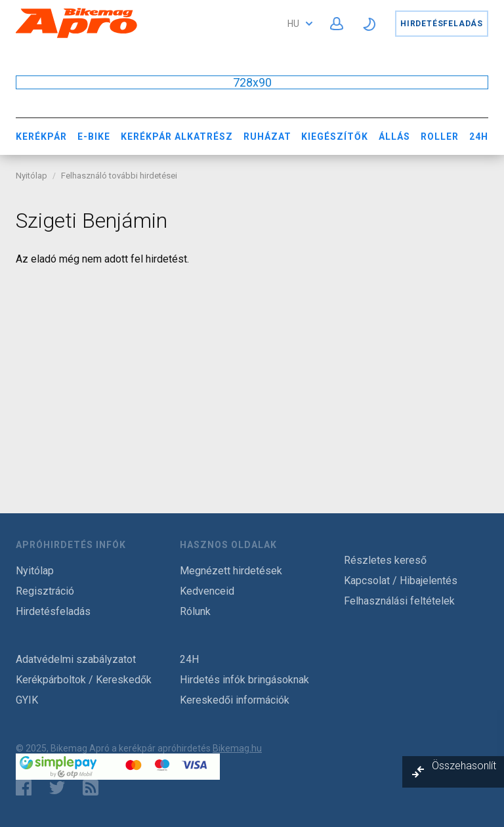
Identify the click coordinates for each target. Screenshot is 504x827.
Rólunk (195, 611)
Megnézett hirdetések (231, 571)
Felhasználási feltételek (399, 601)
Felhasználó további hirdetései (119, 176)
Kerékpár (41, 137)
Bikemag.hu (237, 748)
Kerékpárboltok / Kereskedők (84, 680)
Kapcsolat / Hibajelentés (401, 581)
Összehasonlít (464, 766)
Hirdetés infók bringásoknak (244, 680)
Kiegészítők (335, 137)
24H (479, 137)
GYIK (27, 700)
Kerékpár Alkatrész (177, 137)
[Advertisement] (252, 370)
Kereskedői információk (235, 700)
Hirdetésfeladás (442, 24)
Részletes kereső (385, 560)
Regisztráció (45, 591)
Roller (440, 137)
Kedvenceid (207, 591)
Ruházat (267, 137)
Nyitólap (31, 176)
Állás (394, 137)
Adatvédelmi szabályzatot (76, 659)
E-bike (94, 137)
